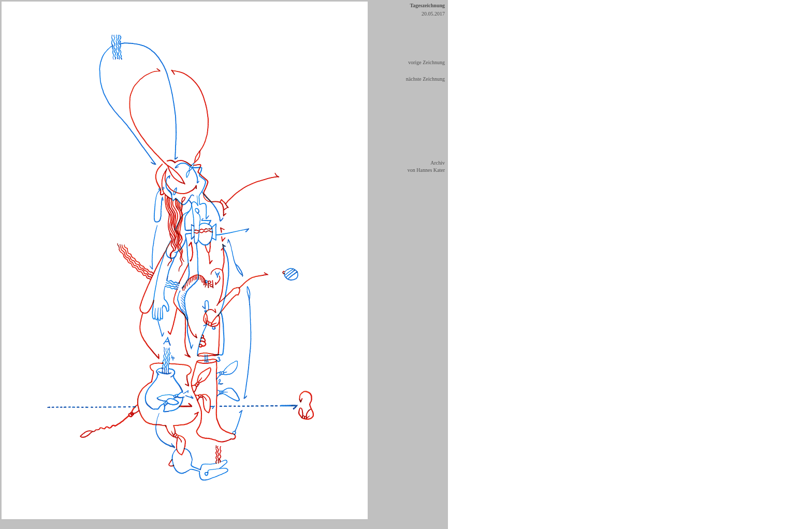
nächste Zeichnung (425, 79)
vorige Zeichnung (426, 62)
